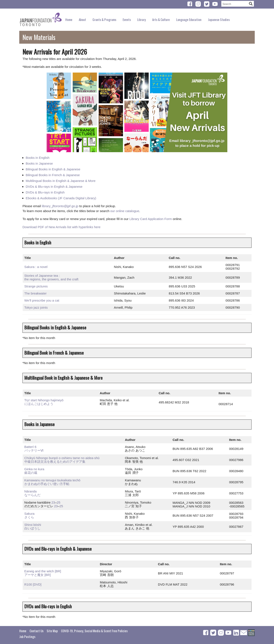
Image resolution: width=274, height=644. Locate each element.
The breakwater (36, 293)
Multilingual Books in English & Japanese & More (61, 181)
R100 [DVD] (33, 584)
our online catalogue (125, 211)
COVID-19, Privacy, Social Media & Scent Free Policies (94, 631)
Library (141, 19)
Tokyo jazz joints (36, 307)
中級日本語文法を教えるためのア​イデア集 (55, 462)
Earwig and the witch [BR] (43, 571)
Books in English (38, 158)
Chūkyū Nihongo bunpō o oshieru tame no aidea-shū (62, 458)
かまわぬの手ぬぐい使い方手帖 (47, 484)
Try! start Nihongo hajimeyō (44, 400)
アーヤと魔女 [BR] (38, 575)
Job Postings (27, 637)
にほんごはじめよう (39, 404)
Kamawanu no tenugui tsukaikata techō (52, 480)
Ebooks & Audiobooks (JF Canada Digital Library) (61, 198)
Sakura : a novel (36, 267)
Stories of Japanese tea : (42, 276)
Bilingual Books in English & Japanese (53, 169)
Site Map (52, 631)
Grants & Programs (104, 19)
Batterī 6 (31, 447)
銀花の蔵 (31, 473)
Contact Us (36, 631)
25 (59, 502)
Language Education (189, 19)
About (82, 19)
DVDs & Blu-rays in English (45, 192)
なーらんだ (32, 495)
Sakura (30, 514)
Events (127, 19)
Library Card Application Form (150, 219)
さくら (29, 517)
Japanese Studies (219, 19)
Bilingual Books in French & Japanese (53, 175)
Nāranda (31, 491)
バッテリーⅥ (34, 450)
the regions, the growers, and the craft (51, 279)
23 (53, 502)
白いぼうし (32, 528)
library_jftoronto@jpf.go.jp (60, 206)
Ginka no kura (34, 469)
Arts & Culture (161, 19)
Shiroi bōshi (33, 525)
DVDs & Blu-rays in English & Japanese (54, 187)
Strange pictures (36, 286)
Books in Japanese (39, 163)
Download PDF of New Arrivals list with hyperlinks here (61, 227)
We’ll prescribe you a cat (42, 300)
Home (69, 19)
